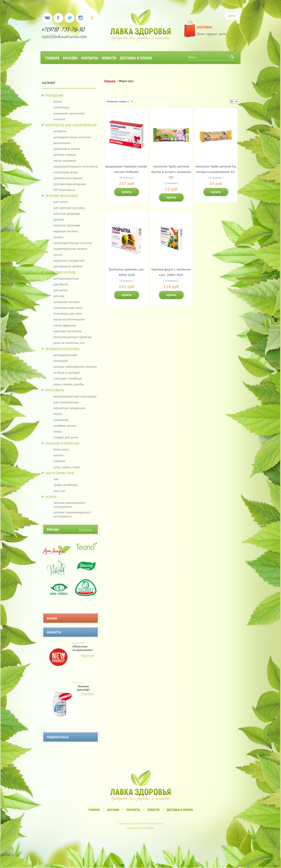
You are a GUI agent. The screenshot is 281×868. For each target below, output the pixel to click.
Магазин (70, 58)
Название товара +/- (118, 101)
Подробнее (87, 656)
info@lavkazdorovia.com (64, 37)
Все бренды (86, 530)
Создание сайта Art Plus (140, 828)
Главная (52, 58)
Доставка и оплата (136, 58)
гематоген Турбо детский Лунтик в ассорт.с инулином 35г (171, 172)
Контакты (90, 58)
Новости (109, 58)
